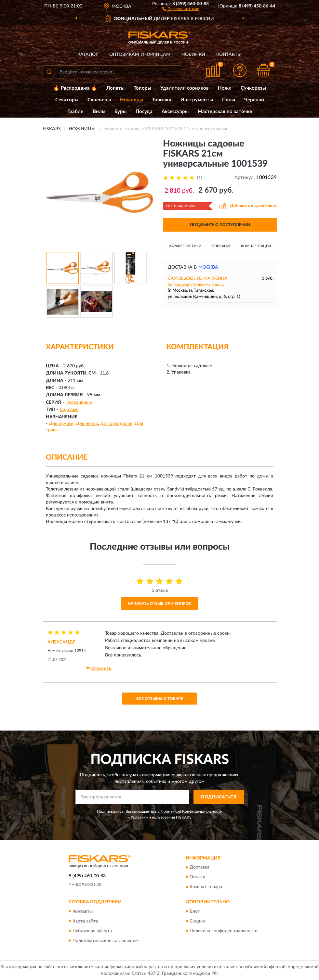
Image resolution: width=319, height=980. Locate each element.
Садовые (69, 410)
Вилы (99, 112)
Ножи (225, 88)
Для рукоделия (116, 424)
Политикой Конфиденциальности (192, 811)
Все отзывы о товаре (160, 699)
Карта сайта (85, 921)
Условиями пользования (153, 817)
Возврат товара (206, 887)
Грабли (75, 112)
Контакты (229, 55)
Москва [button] (208, 267)
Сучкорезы (253, 88)
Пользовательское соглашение (105, 941)
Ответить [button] (99, 668)
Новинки (193, 55)
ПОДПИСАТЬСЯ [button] (219, 797)
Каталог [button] (88, 55)
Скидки (197, 921)
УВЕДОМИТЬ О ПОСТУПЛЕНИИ (220, 225)
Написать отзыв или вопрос (160, 604)
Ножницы (132, 100)
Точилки (162, 100)
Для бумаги (61, 424)
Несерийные (79, 402)
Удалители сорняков (185, 88)
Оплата (197, 877)
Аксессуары (175, 112)
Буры (120, 112)
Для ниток (87, 424)
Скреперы (99, 100)
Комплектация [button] (256, 246)
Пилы (229, 100)
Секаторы (67, 100)
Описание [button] (221, 246)
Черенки (254, 100)
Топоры (142, 88)
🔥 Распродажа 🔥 (75, 88)
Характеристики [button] (185, 246)
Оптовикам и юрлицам (140, 55)
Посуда (144, 112)
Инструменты (197, 100)
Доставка (199, 868)
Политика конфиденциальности (224, 931)
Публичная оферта (92, 931)
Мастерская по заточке (225, 112)
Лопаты (115, 88)
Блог (195, 911)
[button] (181, 8)
